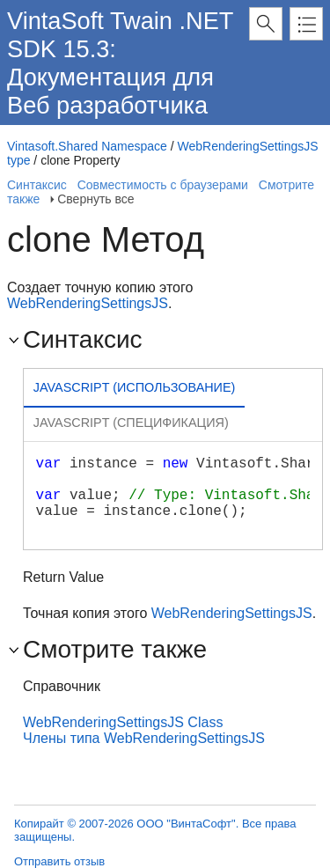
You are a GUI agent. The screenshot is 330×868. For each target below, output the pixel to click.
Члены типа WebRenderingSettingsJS (144, 738)
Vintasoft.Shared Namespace (87, 146)
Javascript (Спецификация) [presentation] (131, 423)
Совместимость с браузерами (163, 185)
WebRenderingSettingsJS (88, 303)
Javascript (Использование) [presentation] (135, 387)
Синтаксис (37, 185)
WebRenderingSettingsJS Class (123, 722)
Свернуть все (95, 199)
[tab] (134, 390)
